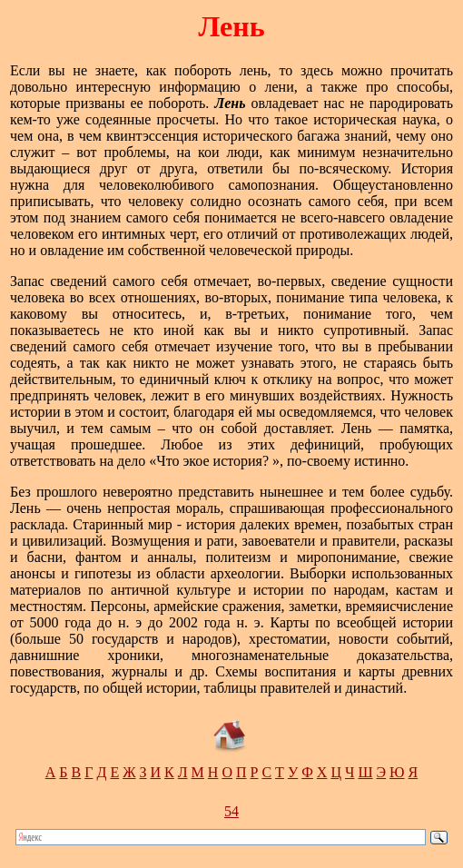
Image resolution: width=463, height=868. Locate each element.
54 (231, 811)
